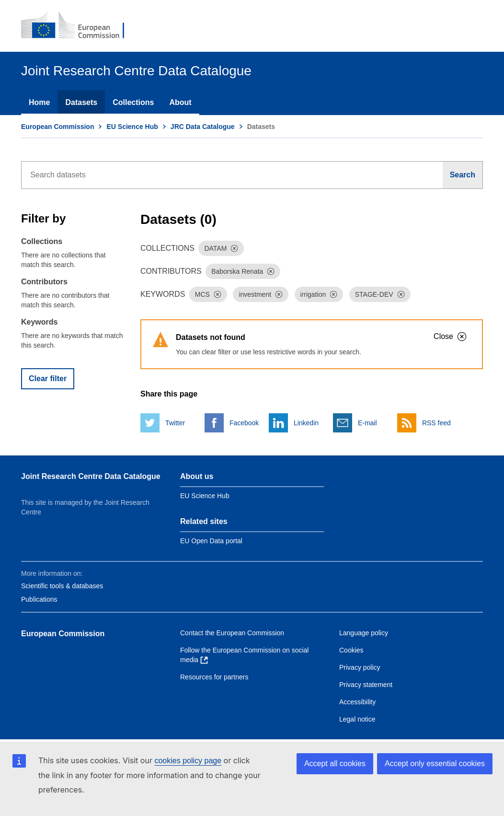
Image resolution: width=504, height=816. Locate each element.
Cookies (351, 650)
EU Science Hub (132, 127)
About (180, 102)
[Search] (463, 175)
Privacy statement (366, 685)
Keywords (39, 322)
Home (39, 102)
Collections (133, 102)
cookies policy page (188, 761)
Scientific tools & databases (62, 586)
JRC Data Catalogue (203, 127)
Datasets (81, 102)
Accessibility (357, 702)
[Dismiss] (234, 248)
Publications (39, 599)
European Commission (57, 127)
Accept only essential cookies (435, 764)
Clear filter (48, 379)
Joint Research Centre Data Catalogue (91, 476)
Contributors (44, 282)
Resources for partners (214, 677)
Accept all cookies (335, 764)
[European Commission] (79, 26)
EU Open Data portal (211, 541)
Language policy (364, 633)
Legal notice (357, 719)
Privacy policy (360, 667)
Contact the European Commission (232, 633)
